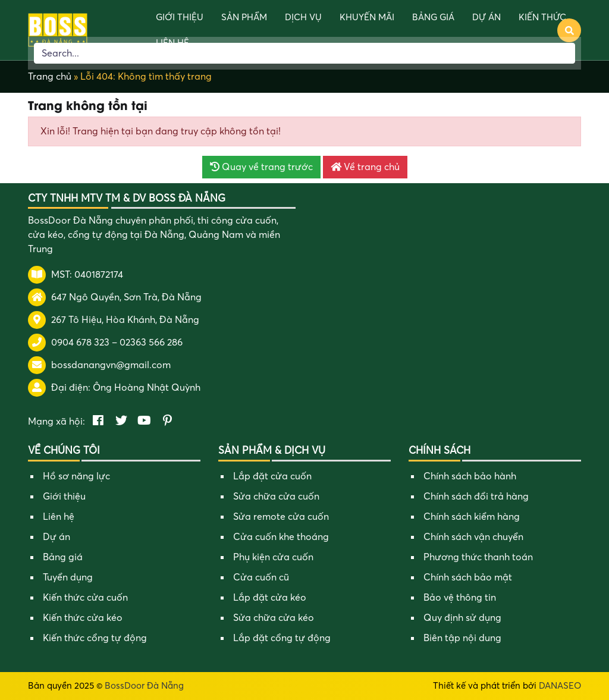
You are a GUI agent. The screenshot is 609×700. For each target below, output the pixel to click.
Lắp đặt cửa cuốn (272, 476)
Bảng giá (433, 17)
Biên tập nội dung (462, 638)
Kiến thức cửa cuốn (85, 598)
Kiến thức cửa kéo (83, 618)
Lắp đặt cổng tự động (282, 638)
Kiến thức (542, 17)
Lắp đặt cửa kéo (270, 598)
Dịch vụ (303, 17)
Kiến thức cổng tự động (95, 638)
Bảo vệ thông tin (460, 598)
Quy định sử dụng (462, 618)
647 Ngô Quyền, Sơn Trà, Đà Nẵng (126, 297)
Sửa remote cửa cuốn (281, 517)
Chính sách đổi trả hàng (476, 497)
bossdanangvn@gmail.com (111, 365)
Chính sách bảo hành (470, 476)
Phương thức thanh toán (478, 557)
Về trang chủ (365, 167)
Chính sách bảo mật (468, 577)
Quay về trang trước (261, 167)
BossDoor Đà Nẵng (144, 686)
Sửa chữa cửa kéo (274, 618)
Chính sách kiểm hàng (472, 517)
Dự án (486, 17)
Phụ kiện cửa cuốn (273, 557)
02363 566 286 (151, 343)
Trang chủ (50, 77)
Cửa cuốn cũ (261, 577)
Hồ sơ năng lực (76, 476)
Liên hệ (59, 517)
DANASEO (560, 686)
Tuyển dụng (68, 577)
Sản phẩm (244, 17)
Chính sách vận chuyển (473, 537)
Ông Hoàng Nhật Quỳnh (147, 388)
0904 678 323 (80, 343)
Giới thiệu (180, 17)
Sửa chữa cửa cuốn (276, 497)
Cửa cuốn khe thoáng (281, 537)
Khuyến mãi (367, 17)
